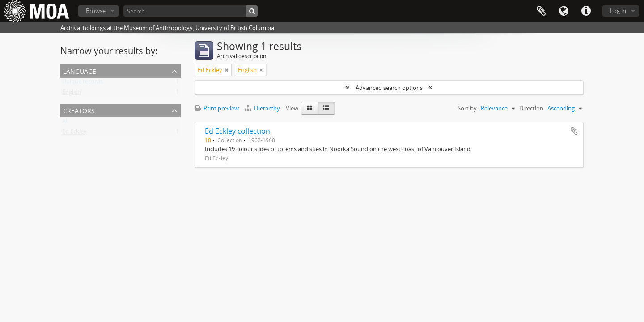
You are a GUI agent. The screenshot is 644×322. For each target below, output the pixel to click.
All (65, 123)
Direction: (532, 108)
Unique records (83, 83)
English (72, 94)
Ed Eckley (74, 133)
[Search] (191, 11)
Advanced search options (389, 88)
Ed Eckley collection (237, 131)
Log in (618, 11)
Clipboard (541, 11)
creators (79, 110)
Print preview (217, 108)
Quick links (586, 11)
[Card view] (309, 108)
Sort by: (468, 108)
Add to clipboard (574, 131)
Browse (96, 11)
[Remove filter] (227, 70)
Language (563, 11)
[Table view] (326, 108)
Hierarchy (263, 108)
